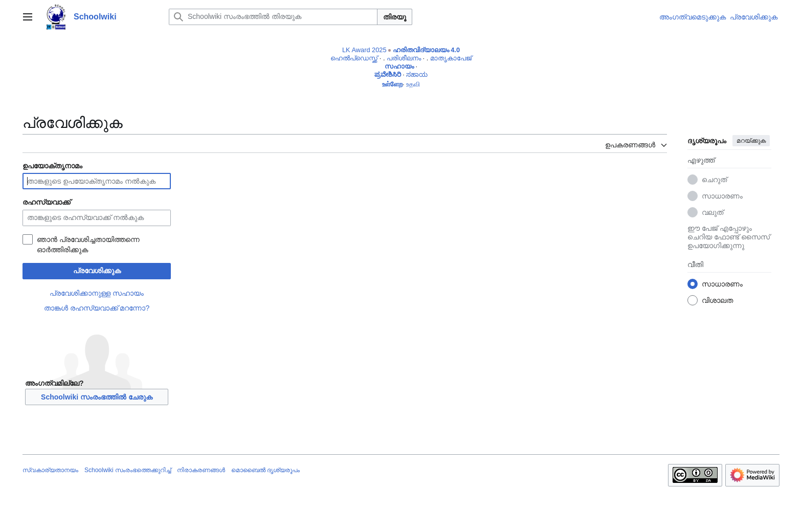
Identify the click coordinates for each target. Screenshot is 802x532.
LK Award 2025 (364, 50)
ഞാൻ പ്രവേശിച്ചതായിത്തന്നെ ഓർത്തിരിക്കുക (88, 245)
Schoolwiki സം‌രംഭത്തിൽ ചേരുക (97, 397)
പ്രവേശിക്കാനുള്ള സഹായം (97, 293)
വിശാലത (717, 300)
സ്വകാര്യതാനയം (50, 470)
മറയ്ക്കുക (751, 141)
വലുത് (712, 212)
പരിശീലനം (404, 58)
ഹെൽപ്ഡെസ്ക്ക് (354, 58)
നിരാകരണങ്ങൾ (201, 470)
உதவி (413, 84)
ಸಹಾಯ (417, 74)
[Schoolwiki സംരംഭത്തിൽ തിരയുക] (273, 17)
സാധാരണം (722, 196)
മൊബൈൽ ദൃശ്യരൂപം (265, 470)
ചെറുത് (714, 180)
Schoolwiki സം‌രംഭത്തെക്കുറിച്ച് (128, 470)
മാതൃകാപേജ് (451, 58)
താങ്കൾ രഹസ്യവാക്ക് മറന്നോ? (97, 308)
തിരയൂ (395, 17)
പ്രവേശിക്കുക (97, 271)
